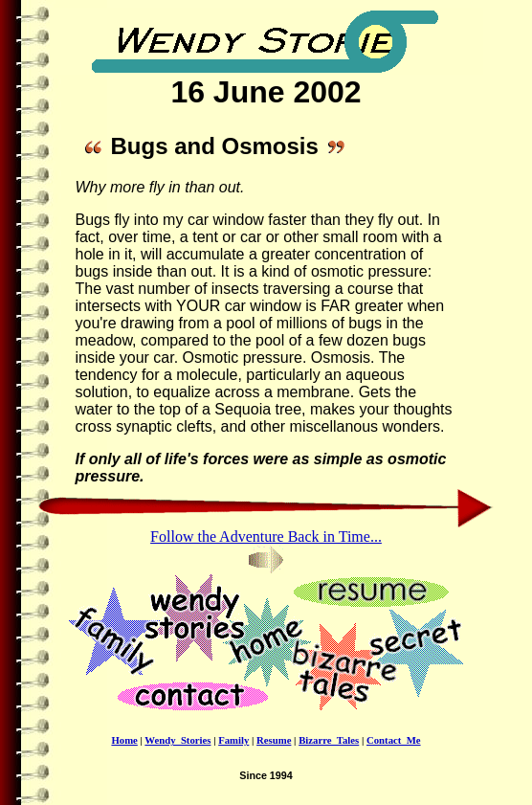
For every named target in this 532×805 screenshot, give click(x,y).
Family (233, 740)
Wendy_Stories (177, 740)
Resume (274, 740)
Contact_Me (394, 740)
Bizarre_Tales (329, 740)
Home (124, 740)
